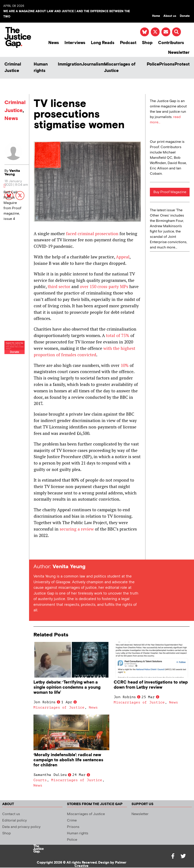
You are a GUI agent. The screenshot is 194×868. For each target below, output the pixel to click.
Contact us (11, 814)
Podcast (128, 43)
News (54, 43)
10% (125, 365)
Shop (147, 43)
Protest (182, 64)
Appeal (123, 257)
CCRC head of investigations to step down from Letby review (151, 685)
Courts (40, 780)
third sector (59, 286)
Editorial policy (15, 821)
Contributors (171, 43)
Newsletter (179, 53)
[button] (176, 32)
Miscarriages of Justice (120, 68)
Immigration (70, 64)
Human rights (41, 68)
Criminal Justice (13, 68)
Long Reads (103, 43)
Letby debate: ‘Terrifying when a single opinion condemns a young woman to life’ (67, 687)
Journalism (93, 64)
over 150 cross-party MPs (104, 286)
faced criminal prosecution (92, 233)
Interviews (75, 43)
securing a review (77, 529)
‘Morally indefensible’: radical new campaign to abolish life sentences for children (68, 760)
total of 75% (118, 335)
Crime (72, 821)
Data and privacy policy (21, 827)
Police (153, 64)
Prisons (167, 64)
